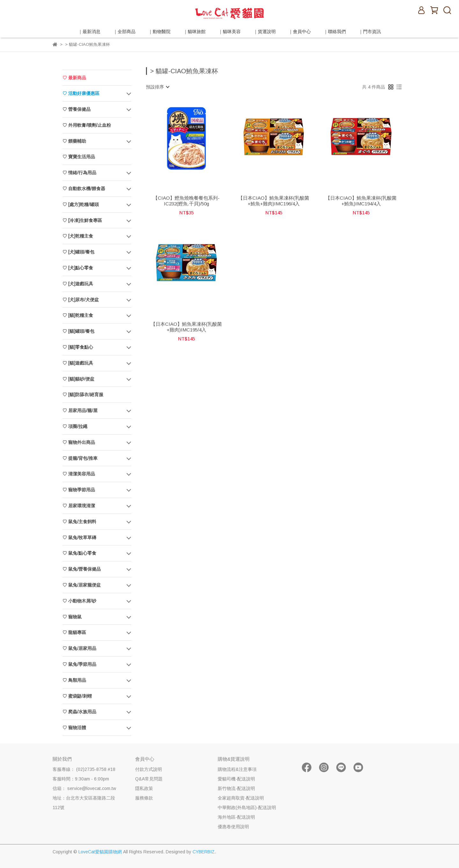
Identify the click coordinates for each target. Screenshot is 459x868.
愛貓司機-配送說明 (236, 779)
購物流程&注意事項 (237, 769)
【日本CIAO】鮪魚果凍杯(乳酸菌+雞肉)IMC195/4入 (186, 327)
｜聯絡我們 (335, 32)
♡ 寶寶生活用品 (79, 157)
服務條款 (144, 798)
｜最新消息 (89, 32)
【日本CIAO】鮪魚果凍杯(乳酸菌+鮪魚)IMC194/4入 (361, 201)
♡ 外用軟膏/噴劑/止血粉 (87, 125)
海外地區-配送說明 (236, 817)
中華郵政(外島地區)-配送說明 (247, 808)
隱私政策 (144, 788)
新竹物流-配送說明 (236, 788)
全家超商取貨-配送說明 (241, 798)
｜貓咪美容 (229, 32)
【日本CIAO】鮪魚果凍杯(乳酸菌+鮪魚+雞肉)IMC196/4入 (274, 201)
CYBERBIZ (204, 852)
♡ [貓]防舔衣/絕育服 (83, 395)
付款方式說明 (149, 769)
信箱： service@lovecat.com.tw (84, 788)
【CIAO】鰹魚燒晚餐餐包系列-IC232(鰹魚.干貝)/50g (186, 201)
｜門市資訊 (370, 32)
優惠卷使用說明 (233, 827)
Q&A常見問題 (149, 779)
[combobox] (157, 87)
